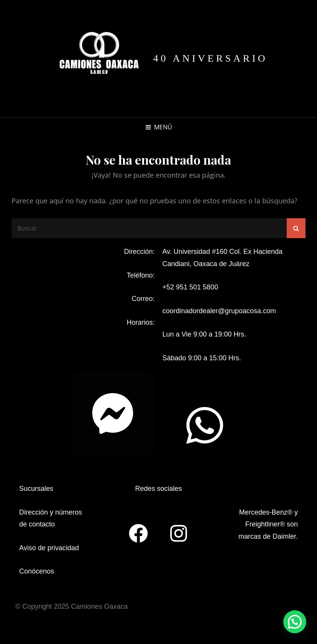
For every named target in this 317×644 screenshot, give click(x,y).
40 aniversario (210, 58)
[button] (295, 622)
